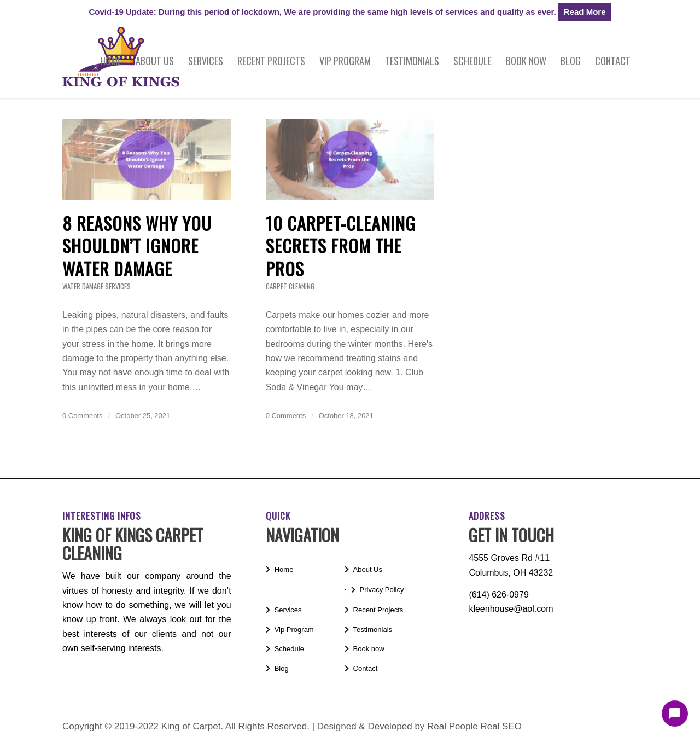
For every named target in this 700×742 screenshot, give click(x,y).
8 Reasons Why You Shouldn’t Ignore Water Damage (137, 246)
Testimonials (373, 630)
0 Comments (82, 416)
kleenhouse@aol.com (511, 609)
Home (284, 569)
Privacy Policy (382, 590)
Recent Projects (378, 610)
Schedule (289, 649)
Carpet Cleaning (290, 286)
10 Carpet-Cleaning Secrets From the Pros (341, 246)
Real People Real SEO (474, 726)
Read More (585, 12)
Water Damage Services (97, 286)
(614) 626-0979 (498, 595)
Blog (282, 668)
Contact (366, 668)
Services (288, 610)
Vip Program (294, 630)
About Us (368, 569)
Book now (369, 649)
